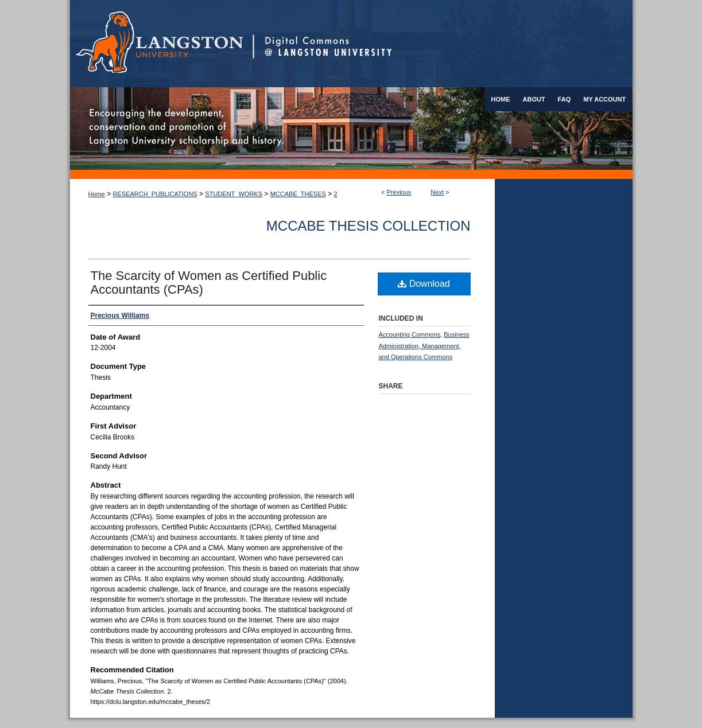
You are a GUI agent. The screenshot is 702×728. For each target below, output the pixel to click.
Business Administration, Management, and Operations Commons (424, 346)
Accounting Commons (410, 334)
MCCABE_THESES (298, 194)
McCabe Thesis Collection (369, 226)
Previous (399, 192)
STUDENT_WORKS (234, 194)
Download (424, 284)
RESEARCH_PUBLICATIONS (155, 194)
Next (437, 192)
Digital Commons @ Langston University (443, 44)
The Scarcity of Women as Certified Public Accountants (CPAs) (209, 283)
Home (97, 194)
